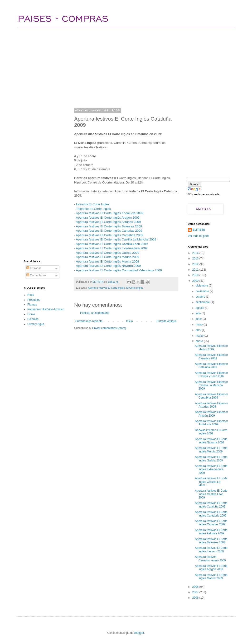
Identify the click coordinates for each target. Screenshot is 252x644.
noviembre (203, 291)
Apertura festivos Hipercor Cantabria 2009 (211, 396)
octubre (201, 297)
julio (199, 313)
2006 (196, 598)
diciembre (202, 286)
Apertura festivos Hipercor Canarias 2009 (211, 357)
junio (199, 319)
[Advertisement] (90, 66)
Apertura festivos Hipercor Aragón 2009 (211, 414)
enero (200, 341)
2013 (196, 259)
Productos (34, 300)
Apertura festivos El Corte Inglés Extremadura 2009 (112, 248)
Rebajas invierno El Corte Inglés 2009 (211, 432)
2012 (196, 264)
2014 (196, 253)
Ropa (31, 295)
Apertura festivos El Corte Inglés (106, 288)
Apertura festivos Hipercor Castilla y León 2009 (211, 375)
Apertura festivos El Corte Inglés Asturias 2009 (108, 222)
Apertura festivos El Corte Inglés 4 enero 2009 (211, 550)
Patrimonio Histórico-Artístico (46, 309)
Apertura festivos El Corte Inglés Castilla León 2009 (112, 244)
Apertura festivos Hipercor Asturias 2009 (211, 405)
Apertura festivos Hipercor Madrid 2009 (211, 348)
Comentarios (36, 275)
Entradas (34, 268)
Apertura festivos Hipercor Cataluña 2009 (211, 366)
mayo (200, 324)
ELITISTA (199, 230)
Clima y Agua (36, 324)
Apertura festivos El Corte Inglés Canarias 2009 (109, 231)
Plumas (32, 305)
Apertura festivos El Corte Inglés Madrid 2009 (107, 257)
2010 (196, 275)
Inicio (130, 321)
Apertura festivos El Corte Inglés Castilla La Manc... (211, 482)
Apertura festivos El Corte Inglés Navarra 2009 (108, 266)
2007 (196, 592)
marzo (200, 336)
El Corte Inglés (135, 288)
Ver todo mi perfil (199, 236)
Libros (31, 314)
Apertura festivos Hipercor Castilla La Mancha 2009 (211, 385)
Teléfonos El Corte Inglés (94, 209)
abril (199, 330)
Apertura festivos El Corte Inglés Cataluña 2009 (211, 505)
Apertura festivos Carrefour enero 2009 (210, 559)
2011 (196, 270)
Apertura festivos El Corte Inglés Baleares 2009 (109, 226)
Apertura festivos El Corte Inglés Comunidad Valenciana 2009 (119, 270)
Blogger (139, 633)
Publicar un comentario (95, 313)
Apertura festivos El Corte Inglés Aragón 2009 (108, 218)
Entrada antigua (167, 321)
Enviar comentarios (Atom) (109, 328)
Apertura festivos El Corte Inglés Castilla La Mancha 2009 (116, 239)
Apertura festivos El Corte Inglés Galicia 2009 (107, 253)
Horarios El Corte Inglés (93, 204)
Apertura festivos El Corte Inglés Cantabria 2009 (109, 235)
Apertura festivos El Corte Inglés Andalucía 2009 (110, 213)
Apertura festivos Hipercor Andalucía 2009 (211, 423)
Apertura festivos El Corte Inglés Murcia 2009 (107, 261)
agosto (200, 308)
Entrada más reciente (89, 321)
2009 (196, 281)
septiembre (203, 302)
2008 (196, 587)
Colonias (33, 319)
